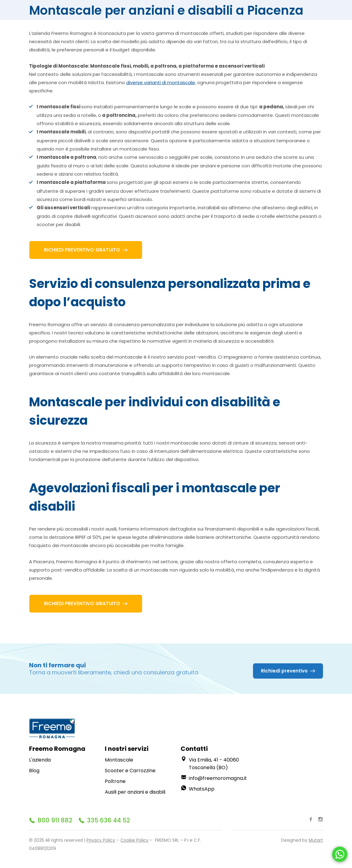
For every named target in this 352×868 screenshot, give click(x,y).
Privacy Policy (101, 840)
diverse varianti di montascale (161, 82)
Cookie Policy (134, 840)
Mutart (316, 840)
